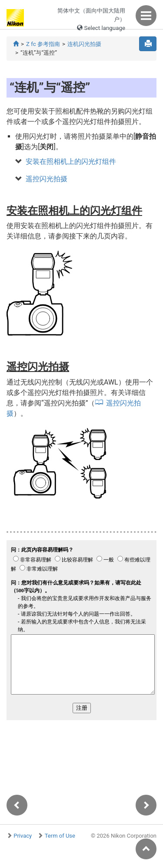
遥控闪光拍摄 (47, 179)
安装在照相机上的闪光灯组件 (71, 162)
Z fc (43, 44)
